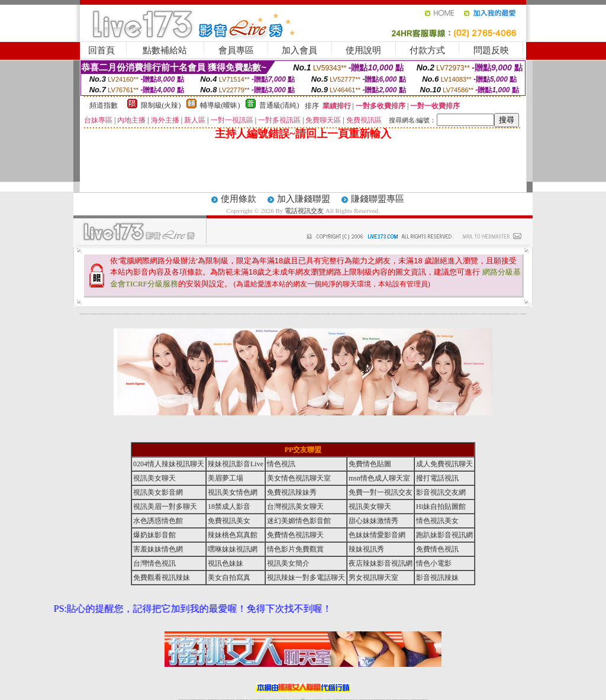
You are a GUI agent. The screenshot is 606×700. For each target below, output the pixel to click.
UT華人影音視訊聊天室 (92, 314)
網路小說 (96, 314)
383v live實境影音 (329, 314)
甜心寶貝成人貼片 (146, 314)
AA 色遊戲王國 (293, 314)
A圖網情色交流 (356, 314)
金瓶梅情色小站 (343, 314)
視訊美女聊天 (154, 478)
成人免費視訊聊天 (444, 464)
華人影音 (453, 314)
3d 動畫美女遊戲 (250, 314)
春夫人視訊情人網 (388, 314)
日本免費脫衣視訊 (415, 314)
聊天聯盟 (380, 314)
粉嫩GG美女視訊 (277, 314)
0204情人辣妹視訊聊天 (169, 464)
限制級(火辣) (161, 105)
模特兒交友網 (352, 314)
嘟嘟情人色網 (179, 314)
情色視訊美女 (437, 521)
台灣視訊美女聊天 (295, 507)
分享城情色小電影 (347, 314)
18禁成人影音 (229, 507)
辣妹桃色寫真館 (233, 535)
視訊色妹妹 (225, 563)
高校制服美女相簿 (434, 314)
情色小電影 (434, 563)
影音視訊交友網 (441, 492)
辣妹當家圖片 (456, 314)
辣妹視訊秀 (366, 549)
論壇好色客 (499, 314)
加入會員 (299, 50)
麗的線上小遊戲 (439, 314)
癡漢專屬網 (206, 314)
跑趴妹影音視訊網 (444, 535)
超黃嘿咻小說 (195, 314)
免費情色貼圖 (370, 464)
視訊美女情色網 (233, 492)
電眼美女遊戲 (268, 314)
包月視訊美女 (374, 314)
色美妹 (216, 314)
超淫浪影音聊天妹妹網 (115, 314)
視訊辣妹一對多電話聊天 (306, 578)
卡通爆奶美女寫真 (298, 314)
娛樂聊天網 (100, 314)
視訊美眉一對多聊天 (165, 507)
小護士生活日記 (213, 314)
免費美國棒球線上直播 (420, 314)
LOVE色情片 (191, 314)
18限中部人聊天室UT (225, 314)
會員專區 (236, 50)
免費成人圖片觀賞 (154, 314)
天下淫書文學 (150, 314)
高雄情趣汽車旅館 (236, 314)
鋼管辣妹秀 (473, 314)
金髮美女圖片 (496, 314)
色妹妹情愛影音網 (377, 535)
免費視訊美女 (229, 521)
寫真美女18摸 (502, 314)
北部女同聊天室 (338, 314)
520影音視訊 (510, 314)
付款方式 (427, 50)
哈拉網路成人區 (136, 314)
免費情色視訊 (437, 549)
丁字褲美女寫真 (402, 314)
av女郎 (290, 314)
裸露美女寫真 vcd (244, 314)
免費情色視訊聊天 (295, 535)
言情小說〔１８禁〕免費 (519, 314)
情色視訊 (281, 464)
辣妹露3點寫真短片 (361, 314)
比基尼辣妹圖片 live (183, 314)
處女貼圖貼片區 (110, 314)
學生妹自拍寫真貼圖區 (482, 314)
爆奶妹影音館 (154, 535)
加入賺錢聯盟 (304, 199)
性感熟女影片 (130, 314)
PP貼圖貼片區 (103, 314)
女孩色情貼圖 (159, 314)
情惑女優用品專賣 (312, 314)
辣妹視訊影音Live (236, 464)
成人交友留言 (264, 314)
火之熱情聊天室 (514, 314)
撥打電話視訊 (437, 478)
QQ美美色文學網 (163, 314)
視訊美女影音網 (158, 492)
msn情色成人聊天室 (379, 478)
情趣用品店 (447, 314)
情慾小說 (107, 314)
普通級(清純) (279, 105)
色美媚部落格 (202, 314)
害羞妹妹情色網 (81, 314)
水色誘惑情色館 (158, 521)
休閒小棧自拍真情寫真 (255, 314)
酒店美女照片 (240, 314)
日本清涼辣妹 (443, 314)
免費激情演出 (430, 314)
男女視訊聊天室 (373, 578)
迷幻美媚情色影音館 (299, 521)
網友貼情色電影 (384, 314)
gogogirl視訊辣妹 (125, 314)
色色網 (316, 314)
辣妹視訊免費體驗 (426, 314)
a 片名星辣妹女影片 (86, 314)
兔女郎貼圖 (506, 314)
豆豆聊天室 (377, 314)
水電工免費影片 (365, 314)
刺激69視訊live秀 (323, 314)
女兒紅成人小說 (487, 314)
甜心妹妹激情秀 (373, 521)
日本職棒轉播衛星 (334, 314)
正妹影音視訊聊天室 (410, 314)
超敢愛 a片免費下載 (174, 314)
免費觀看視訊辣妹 (162, 578)
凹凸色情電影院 (464, 314)
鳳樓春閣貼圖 (450, 314)
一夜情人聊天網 (370, 314)
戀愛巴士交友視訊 (141, 314)
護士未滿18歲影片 (286, 314)
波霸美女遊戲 (318, 314)
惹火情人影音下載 (303, 314)
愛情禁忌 (133, 314)
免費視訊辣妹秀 (292, 492)
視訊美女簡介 (288, 563)
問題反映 (491, 50)
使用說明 (363, 50)
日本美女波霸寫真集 (168, 314)
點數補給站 (165, 50)
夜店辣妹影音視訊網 (381, 563)
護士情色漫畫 (460, 314)
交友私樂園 (188, 314)
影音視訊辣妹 (437, 578)
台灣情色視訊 (154, 563)
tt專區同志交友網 (220, 314)
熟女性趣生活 (209, 314)
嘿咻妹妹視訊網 (233, 549)
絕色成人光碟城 (468, 314)
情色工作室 (199, 314)
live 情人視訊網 (307, 314)
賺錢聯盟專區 (378, 199)
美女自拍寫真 (229, 578)
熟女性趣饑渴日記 (231, 314)
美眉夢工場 (225, 478)
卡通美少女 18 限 (272, 314)
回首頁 (101, 50)
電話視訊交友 (304, 211)
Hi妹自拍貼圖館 (441, 507)
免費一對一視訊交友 (381, 492)
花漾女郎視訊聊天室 (393, 314)
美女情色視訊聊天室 (299, 478)
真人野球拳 (398, 314)
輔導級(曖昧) (220, 105)
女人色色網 (405, 314)
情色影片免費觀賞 (295, 549)
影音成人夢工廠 (120, 314)
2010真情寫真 (282, 314)
